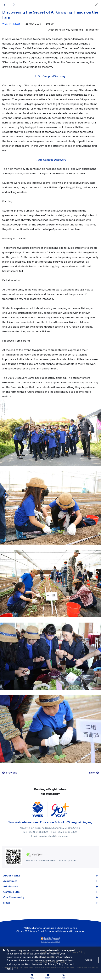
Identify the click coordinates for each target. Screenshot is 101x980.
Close (89, 960)
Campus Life (50, 892)
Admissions (50, 886)
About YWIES (50, 876)
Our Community (50, 897)
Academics (50, 881)
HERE (26, 931)
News (50, 903)
